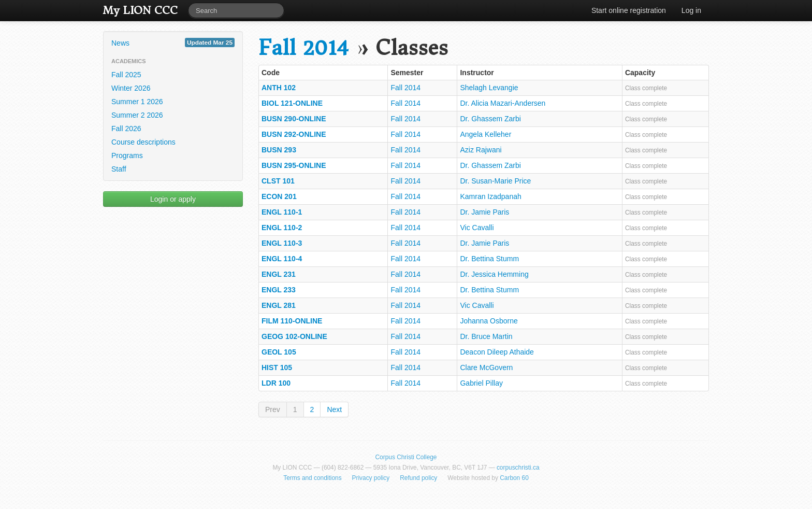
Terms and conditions (312, 478)
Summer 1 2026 (137, 102)
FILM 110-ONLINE (292, 321)
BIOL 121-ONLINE (292, 103)
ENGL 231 (279, 274)
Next (334, 409)
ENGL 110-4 (282, 259)
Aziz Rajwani (481, 150)
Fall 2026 (126, 129)
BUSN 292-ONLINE (294, 134)
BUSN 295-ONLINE (294, 165)
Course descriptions (143, 142)
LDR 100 (276, 383)
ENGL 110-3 (282, 243)
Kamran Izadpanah (490, 196)
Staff (119, 169)
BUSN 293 (279, 150)
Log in (691, 10)
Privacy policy (371, 478)
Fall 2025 (126, 75)
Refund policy (418, 478)
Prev (273, 409)
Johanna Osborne (489, 321)
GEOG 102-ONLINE (294, 336)
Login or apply (173, 199)
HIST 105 (277, 367)
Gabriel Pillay (481, 383)
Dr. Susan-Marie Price (495, 181)
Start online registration (629, 10)
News (173, 43)
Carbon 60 (514, 478)
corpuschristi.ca (518, 468)
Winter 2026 (131, 88)
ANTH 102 (279, 88)
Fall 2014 (303, 48)
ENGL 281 (279, 305)
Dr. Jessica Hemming (494, 274)
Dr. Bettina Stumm (489, 259)
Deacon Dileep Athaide (497, 352)
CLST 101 (278, 181)
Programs (127, 155)
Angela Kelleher (485, 134)
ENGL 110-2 (282, 228)
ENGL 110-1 (282, 212)
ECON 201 (279, 196)
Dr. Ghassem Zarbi (490, 119)
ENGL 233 (279, 290)
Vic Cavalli (477, 228)
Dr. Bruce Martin (486, 336)
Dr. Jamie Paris (484, 212)
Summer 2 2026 (137, 115)
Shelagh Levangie (489, 88)
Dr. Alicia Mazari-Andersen (503, 103)
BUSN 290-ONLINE (294, 119)
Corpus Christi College (406, 457)
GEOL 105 (279, 352)
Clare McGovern (486, 367)
